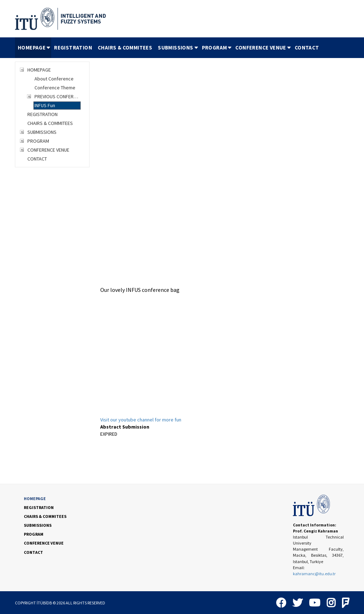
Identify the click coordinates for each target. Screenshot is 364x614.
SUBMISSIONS (178, 48)
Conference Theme (55, 88)
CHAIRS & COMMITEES (125, 48)
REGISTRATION (73, 48)
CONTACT (307, 48)
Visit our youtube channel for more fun (141, 420)
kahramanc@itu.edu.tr (314, 574)
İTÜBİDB (44, 603)
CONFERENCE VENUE (263, 48)
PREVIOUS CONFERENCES (58, 96)
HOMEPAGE (34, 48)
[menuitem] (33, 48)
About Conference (54, 79)
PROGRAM (217, 48)
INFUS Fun (45, 105)
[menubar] (168, 48)
